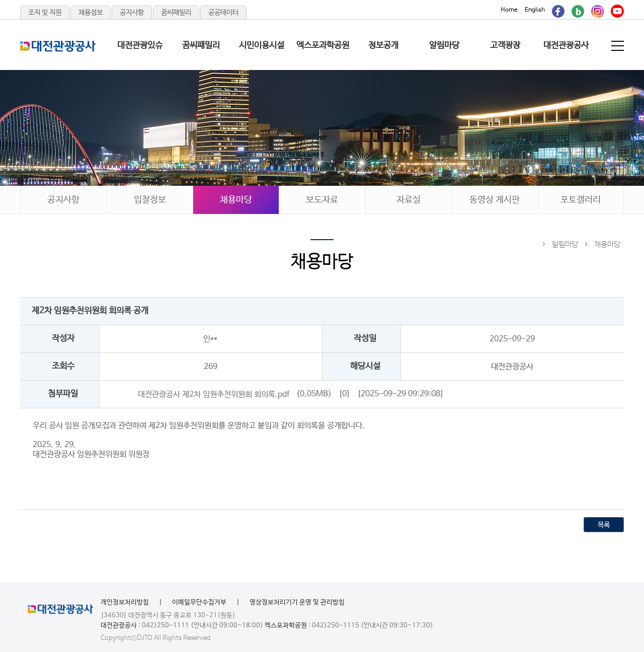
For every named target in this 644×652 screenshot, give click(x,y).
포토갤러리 (581, 200)
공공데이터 (223, 13)
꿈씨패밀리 (176, 13)
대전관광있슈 (140, 46)
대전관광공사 (566, 46)
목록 (604, 525)
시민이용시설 (262, 46)
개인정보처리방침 (125, 602)
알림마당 (444, 46)
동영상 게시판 (495, 200)
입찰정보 (150, 200)
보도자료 (322, 200)
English (535, 10)
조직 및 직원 (45, 13)
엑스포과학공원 (323, 46)
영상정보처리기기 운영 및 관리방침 (297, 602)
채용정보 (91, 13)
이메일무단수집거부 (199, 602)
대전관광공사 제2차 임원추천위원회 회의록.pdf (214, 394)
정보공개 (383, 46)
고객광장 (505, 46)
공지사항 (132, 13)
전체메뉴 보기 (618, 46)
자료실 (409, 200)
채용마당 (236, 200)
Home (509, 10)
